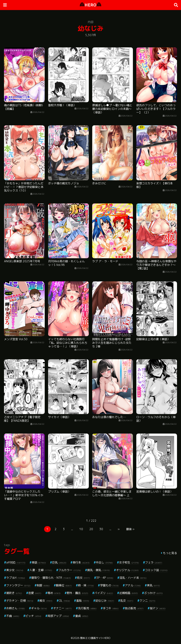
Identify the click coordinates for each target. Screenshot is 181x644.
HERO (90, 5)
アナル (133, 585)
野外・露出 (77, 593)
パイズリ (104, 593)
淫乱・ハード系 (133, 578)
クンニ (147, 601)
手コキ (111, 608)
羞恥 (83, 601)
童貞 (82, 616)
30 (101, 529)
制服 (43, 585)
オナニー (62, 608)
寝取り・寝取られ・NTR (51, 578)
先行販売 (87, 608)
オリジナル (127, 570)
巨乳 (59, 562)
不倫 (13, 616)
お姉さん (16, 608)
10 (81, 529)
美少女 (15, 570)
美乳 (153, 585)
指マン (158, 608)
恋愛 (35, 593)
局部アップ (58, 616)
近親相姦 (129, 593)
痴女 (46, 601)
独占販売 (134, 608)
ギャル (39, 608)
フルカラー (70, 570)
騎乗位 (64, 585)
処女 (83, 578)
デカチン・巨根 (20, 601)
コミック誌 (156, 570)
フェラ (154, 562)
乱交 (127, 601)
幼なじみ (105, 601)
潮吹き (14, 593)
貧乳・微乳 (99, 570)
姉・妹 (86, 585)
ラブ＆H (16, 578)
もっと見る (170, 553)
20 (91, 529)
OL (64, 601)
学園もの (109, 585)
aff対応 (16, 562)
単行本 (81, 562)
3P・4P (105, 578)
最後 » (130, 529)
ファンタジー (18, 585)
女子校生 (129, 562)
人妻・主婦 (41, 570)
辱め (54, 593)
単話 (39, 562)
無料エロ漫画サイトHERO (95, 638)
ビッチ (33, 616)
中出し (104, 562)
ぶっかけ (153, 593)
